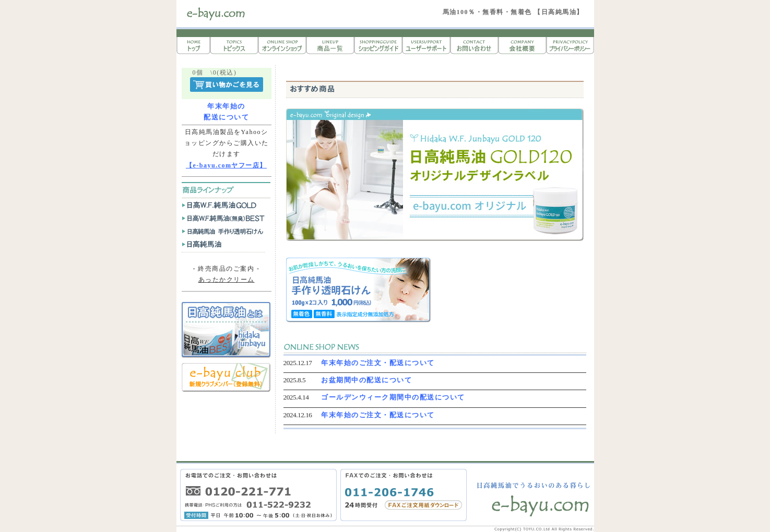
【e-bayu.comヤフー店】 (226, 165)
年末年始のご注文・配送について (378, 363)
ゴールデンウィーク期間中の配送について (393, 397)
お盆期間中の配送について (366, 380)
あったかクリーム (227, 280)
